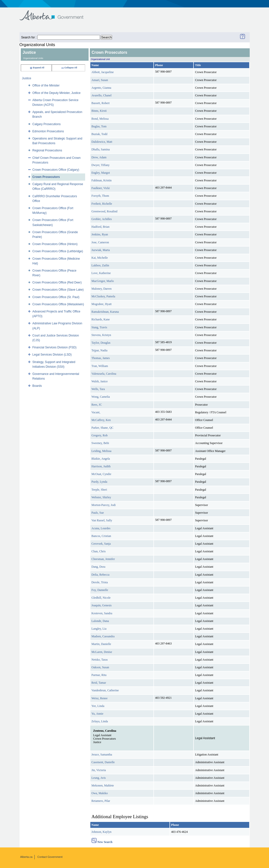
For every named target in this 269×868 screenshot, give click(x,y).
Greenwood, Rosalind (105, 211)
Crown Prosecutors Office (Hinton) (55, 244)
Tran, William (100, 366)
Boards (37, 386)
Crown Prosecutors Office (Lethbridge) (58, 251)
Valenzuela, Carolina (104, 374)
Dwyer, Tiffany (101, 165)
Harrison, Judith (101, 466)
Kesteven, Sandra (102, 613)
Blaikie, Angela (101, 459)
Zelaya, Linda (100, 721)
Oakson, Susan (100, 667)
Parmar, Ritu (99, 675)
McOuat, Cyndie (101, 474)
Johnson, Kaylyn (102, 832)
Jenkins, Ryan (100, 234)
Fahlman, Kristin (102, 180)
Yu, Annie (98, 714)
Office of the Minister (46, 85)
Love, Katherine (101, 273)
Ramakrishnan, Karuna (105, 312)
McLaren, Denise (102, 652)
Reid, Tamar (99, 683)
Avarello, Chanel (102, 95)
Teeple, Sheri (99, 490)
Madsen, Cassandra (103, 636)
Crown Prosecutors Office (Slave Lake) (58, 290)
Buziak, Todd (99, 134)
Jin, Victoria (99, 770)
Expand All (37, 68)
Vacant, (96, 412)
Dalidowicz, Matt (102, 142)
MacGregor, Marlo (103, 281)
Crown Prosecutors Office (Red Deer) (57, 282)
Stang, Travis (99, 327)
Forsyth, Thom (100, 196)
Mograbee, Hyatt (102, 304)
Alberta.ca (26, 857)
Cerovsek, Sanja (101, 544)
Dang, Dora (98, 567)
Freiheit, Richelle (102, 204)
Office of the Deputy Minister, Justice (57, 93)
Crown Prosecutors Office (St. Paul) (56, 297)
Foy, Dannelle (100, 590)
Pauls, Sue (98, 513)
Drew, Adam (99, 157)
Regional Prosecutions (47, 150)
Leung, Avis (99, 778)
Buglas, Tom (99, 126)
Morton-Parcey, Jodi (104, 505)
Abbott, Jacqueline (103, 72)
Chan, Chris (99, 551)
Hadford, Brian (101, 227)
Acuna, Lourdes (101, 528)
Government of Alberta (56, 13)
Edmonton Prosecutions (48, 131)
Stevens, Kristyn (101, 335)
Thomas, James (101, 358)
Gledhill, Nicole (101, 598)
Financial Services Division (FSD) (54, 347)
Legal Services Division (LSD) (52, 355)
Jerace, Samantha (102, 755)
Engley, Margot (101, 173)
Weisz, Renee (100, 698)
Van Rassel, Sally (102, 520)
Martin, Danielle (101, 644)
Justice (27, 78)
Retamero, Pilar (101, 801)
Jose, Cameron (100, 242)
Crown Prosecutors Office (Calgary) (56, 170)
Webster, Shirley (101, 497)
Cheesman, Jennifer (103, 559)
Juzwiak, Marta (101, 250)
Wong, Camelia (101, 397)
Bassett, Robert (101, 103)
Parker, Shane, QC (103, 428)
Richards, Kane (101, 319)
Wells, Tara (98, 389)
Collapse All (69, 68)
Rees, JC (97, 405)
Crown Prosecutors (46, 177)
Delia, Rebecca (101, 575)
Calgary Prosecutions (47, 124)
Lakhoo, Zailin (100, 265)
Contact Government (50, 857)
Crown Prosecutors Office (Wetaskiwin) (58, 304)
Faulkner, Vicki (101, 188)
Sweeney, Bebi (100, 443)
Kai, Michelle (100, 258)
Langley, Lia (99, 629)
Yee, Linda (98, 706)
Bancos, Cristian (101, 536)
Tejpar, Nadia (100, 350)
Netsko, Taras (100, 660)
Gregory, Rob (100, 435)
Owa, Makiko (100, 793)
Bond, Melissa (100, 119)
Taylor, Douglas (101, 343)
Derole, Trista (100, 582)
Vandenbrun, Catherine (105, 690)
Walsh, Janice (100, 381)
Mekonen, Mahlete (103, 785)
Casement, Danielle (103, 762)
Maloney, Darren (102, 289)
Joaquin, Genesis (102, 605)
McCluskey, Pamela (103, 296)
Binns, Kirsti (99, 111)
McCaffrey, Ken (101, 420)
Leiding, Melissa (102, 451)
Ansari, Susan (100, 80)
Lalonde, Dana (100, 621)
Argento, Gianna (101, 88)
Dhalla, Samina (101, 149)
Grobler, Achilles (102, 219)
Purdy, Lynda (99, 482)
